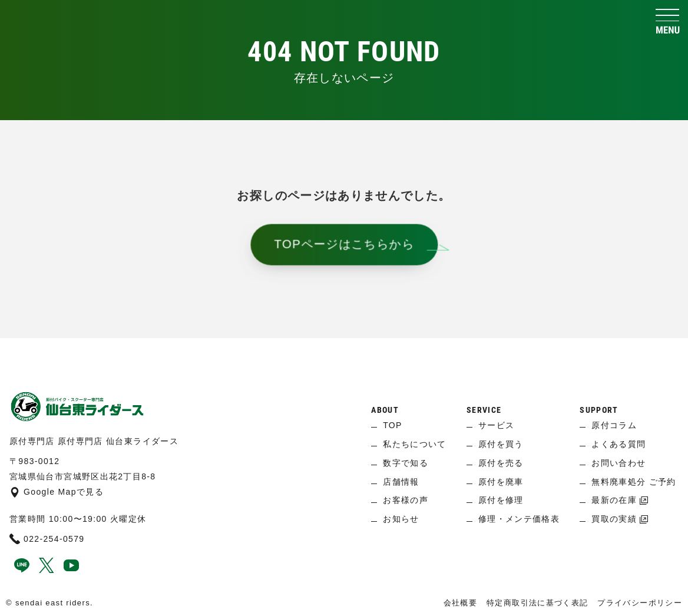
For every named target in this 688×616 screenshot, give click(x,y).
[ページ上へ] (344, 356)
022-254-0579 (47, 539)
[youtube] (71, 570)
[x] (47, 570)
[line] (22, 570)
